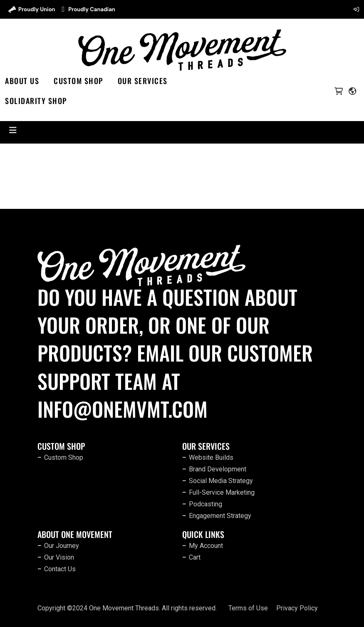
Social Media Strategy (221, 481)
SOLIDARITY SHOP (36, 101)
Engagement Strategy (220, 516)
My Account (206, 546)
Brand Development (218, 469)
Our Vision (59, 557)
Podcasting (206, 504)
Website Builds (211, 457)
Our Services (143, 81)
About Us (22, 81)
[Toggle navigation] (13, 130)
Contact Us (60, 569)
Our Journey (62, 546)
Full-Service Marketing (222, 492)
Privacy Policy (297, 608)
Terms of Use (248, 608)
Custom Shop (78, 81)
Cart (195, 557)
